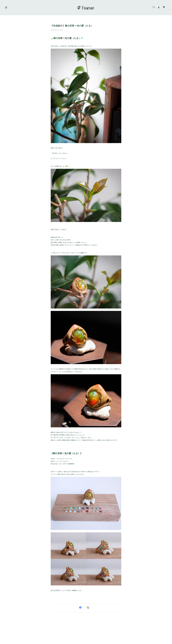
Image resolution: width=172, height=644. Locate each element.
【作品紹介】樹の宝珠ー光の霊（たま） (72, 26)
